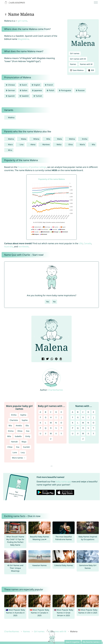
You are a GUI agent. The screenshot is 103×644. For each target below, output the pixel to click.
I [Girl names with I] (56, 417)
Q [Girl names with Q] (46, 428)
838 (91, 70)
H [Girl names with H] (51, 417)
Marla (82, 144)
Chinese (10, 85)
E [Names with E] (93, 412)
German (10, 90)
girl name (22, 21)
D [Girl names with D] (56, 412)
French (49, 85)
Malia (59, 139)
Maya (24, 442)
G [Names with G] (78, 417)
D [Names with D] (88, 412)
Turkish (38, 96)
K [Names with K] (73, 423)
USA (81, 243)
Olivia (20, 431)
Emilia (85, 139)
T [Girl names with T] (61, 428)
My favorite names (91, 642)
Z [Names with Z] (83, 439)
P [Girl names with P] (40, 428)
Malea (24, 139)
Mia (93, 144)
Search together (73, 642)
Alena (33, 144)
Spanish (10, 96)
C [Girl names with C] (51, 412)
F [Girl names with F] (40, 417)
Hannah (14, 442)
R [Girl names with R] (51, 428)
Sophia (23, 415)
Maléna (11, 117)
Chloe (10, 447)
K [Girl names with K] (40, 423)
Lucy (23, 452)
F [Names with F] (73, 417)
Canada (88, 243)
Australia (9, 246)
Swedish (24, 96)
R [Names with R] (83, 428)
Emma (11, 431)
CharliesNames (56, 390)
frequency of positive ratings (32, 167)
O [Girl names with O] (61, 423)
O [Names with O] (93, 423)
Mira (10, 150)
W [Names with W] (83, 433)
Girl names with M (78, 59)
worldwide (24, 246)
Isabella (18, 436)
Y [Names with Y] (93, 433)
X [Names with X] (88, 433)
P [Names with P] (73, 428)
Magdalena (23, 39)
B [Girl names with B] (46, 412)
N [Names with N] (88, 423)
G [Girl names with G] (46, 417)
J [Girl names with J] (61, 417)
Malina (11, 139)
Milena (36, 139)
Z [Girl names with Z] (51, 439)
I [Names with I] (88, 417)
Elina (71, 144)
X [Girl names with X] (56, 433)
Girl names (75, 53)
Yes (48, 302)
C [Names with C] (83, 412)
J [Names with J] (93, 417)
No (54, 302)
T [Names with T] (93, 428)
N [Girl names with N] (56, 423)
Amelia (19, 426)
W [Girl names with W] (51, 433)
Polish (50, 90)
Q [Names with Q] (78, 428)
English (36, 85)
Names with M (86, 64)
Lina (22, 144)
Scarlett (26, 447)
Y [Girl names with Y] (61, 433)
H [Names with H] (83, 417)
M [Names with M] (83, 423)
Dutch (23, 85)
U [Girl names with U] (40, 433)
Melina (72, 139)
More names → (19, 458)
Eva (18, 447)
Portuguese (65, 90)
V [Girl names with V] (46, 433)
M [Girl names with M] (51, 423)
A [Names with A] (73, 412)
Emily (28, 436)
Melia (59, 144)
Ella (27, 426)
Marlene (46, 144)
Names (73, 64)
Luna (15, 452)
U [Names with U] (73, 433)
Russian (80, 90)
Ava (28, 431)
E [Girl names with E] (61, 412)
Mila (48, 139)
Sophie (25, 420)
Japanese (37, 90)
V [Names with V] (78, 433)
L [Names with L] (78, 423)
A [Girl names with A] (40, 412)
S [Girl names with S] (56, 428)
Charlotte (14, 420)
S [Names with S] (88, 428)
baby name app (63, 482)
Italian (23, 90)
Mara (10, 144)
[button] (35, 337)
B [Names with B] (78, 412)
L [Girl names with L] (46, 423)
